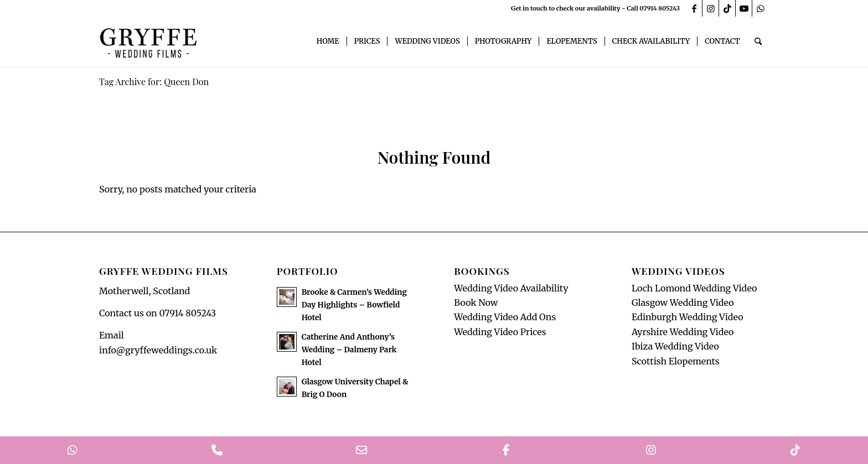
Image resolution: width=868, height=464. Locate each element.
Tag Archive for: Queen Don (154, 82)
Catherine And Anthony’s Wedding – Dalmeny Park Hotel (349, 350)
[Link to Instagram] (711, 8)
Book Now (476, 303)
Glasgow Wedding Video (683, 303)
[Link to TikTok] (727, 8)
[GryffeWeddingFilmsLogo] (149, 41)
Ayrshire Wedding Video (683, 332)
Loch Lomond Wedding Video (694, 288)
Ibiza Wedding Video (675, 346)
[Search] (758, 41)
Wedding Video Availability (511, 288)
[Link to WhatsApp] (761, 8)
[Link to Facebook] (694, 8)
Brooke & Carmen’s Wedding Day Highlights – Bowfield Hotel (354, 305)
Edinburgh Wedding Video (688, 317)
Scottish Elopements (676, 361)
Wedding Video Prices (500, 332)
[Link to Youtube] (744, 8)
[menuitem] (328, 41)
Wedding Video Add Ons (505, 317)
